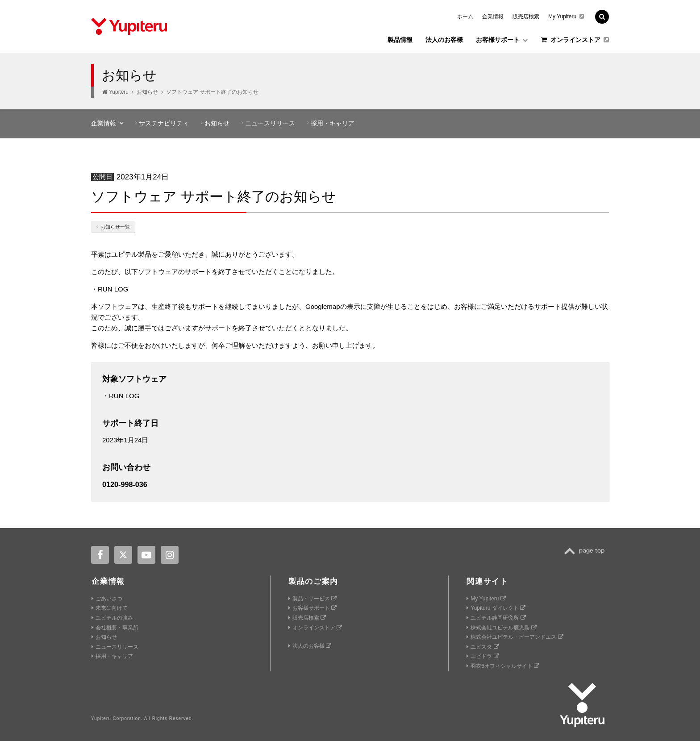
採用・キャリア (333, 123)
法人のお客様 (444, 40)
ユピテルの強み (112, 618)
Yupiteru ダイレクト (496, 608)
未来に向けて (110, 608)
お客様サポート (502, 40)
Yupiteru (119, 92)
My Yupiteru (566, 17)
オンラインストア (575, 40)
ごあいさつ (107, 599)
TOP (587, 551)
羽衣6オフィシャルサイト (503, 666)
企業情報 (493, 17)
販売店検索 (526, 17)
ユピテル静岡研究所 (496, 618)
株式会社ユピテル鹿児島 (501, 628)
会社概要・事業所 (115, 628)
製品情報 (400, 40)
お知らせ (147, 92)
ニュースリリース (270, 123)
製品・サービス (312, 599)
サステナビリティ (164, 123)
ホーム (465, 17)
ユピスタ (483, 647)
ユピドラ (483, 656)
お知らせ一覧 (113, 227)
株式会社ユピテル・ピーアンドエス (515, 637)
